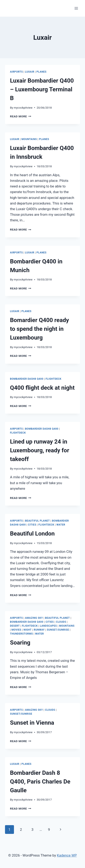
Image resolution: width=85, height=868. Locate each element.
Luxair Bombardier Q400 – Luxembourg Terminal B (42, 89)
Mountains (29, 139)
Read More (21, 116)
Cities (32, 525)
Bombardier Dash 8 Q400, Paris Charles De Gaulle (40, 782)
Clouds (61, 622)
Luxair (30, 72)
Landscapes (48, 626)
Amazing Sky (34, 618)
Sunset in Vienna (32, 723)
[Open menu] (76, 8)
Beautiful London (32, 534)
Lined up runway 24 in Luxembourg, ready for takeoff (40, 450)
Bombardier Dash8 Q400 (27, 379)
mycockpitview (23, 108)
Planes (41, 72)
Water (61, 525)
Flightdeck (54, 379)
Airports (16, 72)
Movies (16, 630)
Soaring (20, 643)
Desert (15, 626)
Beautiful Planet (37, 521)
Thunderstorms (21, 634)
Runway (39, 630)
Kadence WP (67, 855)
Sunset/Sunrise (58, 630)
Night (28, 630)
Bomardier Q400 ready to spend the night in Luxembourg (39, 329)
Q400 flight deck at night (42, 388)
